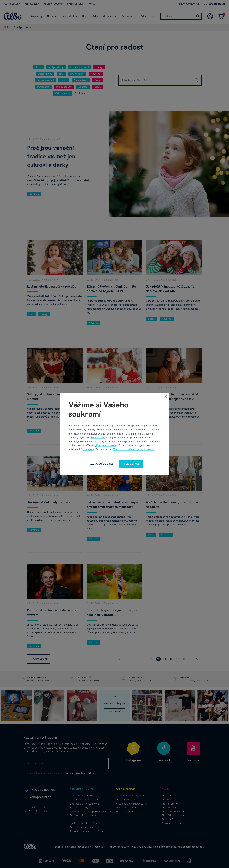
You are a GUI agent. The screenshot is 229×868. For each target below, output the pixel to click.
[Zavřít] (166, 396)
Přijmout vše (98, 437)
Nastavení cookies (106, 445)
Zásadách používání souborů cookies (134, 449)
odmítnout (88, 449)
